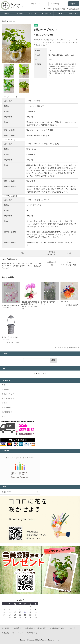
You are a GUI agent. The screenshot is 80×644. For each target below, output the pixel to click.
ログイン (64, 265)
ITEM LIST (33, 14)
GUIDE (20, 14)
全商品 (4, 21)
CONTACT (60, 14)
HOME (7, 14)
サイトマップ (18, 633)
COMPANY (47, 14)
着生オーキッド (8, 394)
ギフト (4, 385)
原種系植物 (6, 407)
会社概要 (5, 628)
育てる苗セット (8, 398)
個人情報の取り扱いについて (61, 628)
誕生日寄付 (6, 492)
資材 (4, 416)
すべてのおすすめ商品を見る (68, 347)
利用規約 (5, 633)
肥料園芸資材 (7, 412)
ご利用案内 (17, 628)
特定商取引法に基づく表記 (35, 628)
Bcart (58, 640)
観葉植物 (12, 21)
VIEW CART (73, 14)
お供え (4, 403)
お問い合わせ (32, 633)
